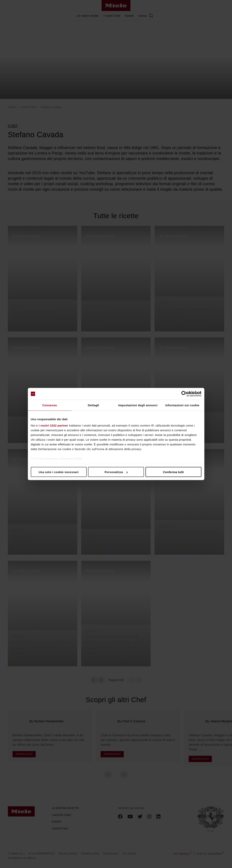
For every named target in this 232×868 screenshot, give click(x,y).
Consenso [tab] (50, 405)
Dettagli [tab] (93, 405)
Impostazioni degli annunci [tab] (138, 405)
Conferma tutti (173, 472)
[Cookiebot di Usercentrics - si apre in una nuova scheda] (184, 394)
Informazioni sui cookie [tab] (182, 405)
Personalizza (116, 472)
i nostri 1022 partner (54, 425)
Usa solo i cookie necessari (59, 472)
